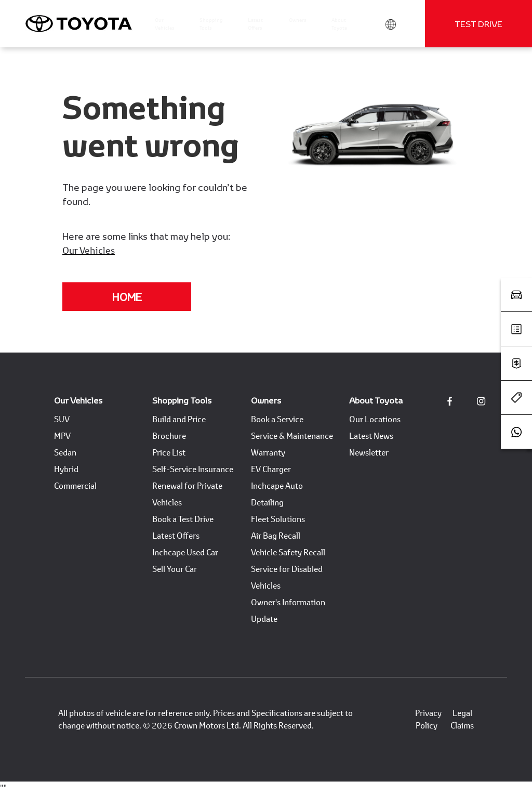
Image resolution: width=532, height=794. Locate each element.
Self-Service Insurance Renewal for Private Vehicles (193, 485)
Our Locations (375, 419)
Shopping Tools (182, 400)
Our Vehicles (89, 250)
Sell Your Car (175, 569)
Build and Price (179, 419)
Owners (266, 400)
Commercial (75, 485)
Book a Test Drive (183, 519)
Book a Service (277, 419)
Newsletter (369, 452)
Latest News (371, 435)
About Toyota (376, 400)
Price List (169, 452)
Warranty (268, 452)
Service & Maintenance (292, 435)
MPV (62, 435)
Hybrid (66, 469)
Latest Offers (176, 535)
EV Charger (271, 469)
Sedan (65, 452)
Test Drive (478, 24)
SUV (62, 419)
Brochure (169, 435)
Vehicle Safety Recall (288, 552)
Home (127, 297)
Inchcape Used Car (185, 552)
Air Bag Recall (276, 535)
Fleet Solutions (278, 519)
